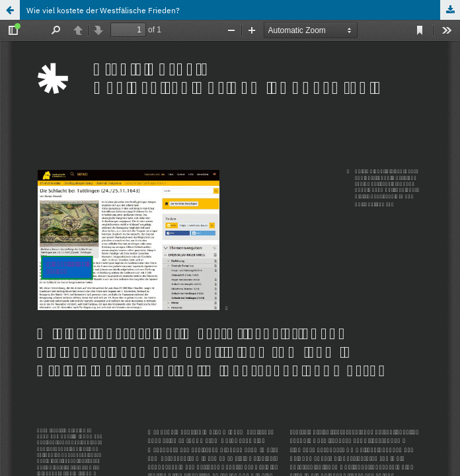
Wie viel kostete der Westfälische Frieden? (103, 10)
